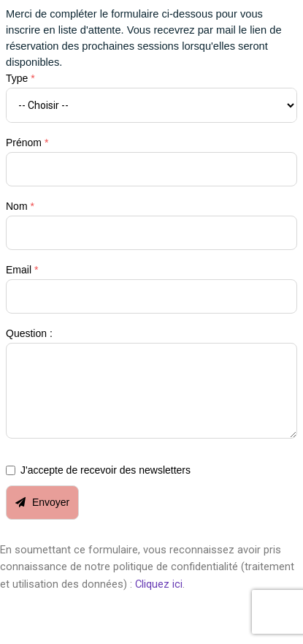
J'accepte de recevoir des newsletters (106, 470)
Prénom (27, 143)
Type (20, 78)
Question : (29, 333)
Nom (20, 206)
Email (22, 270)
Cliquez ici (159, 584)
